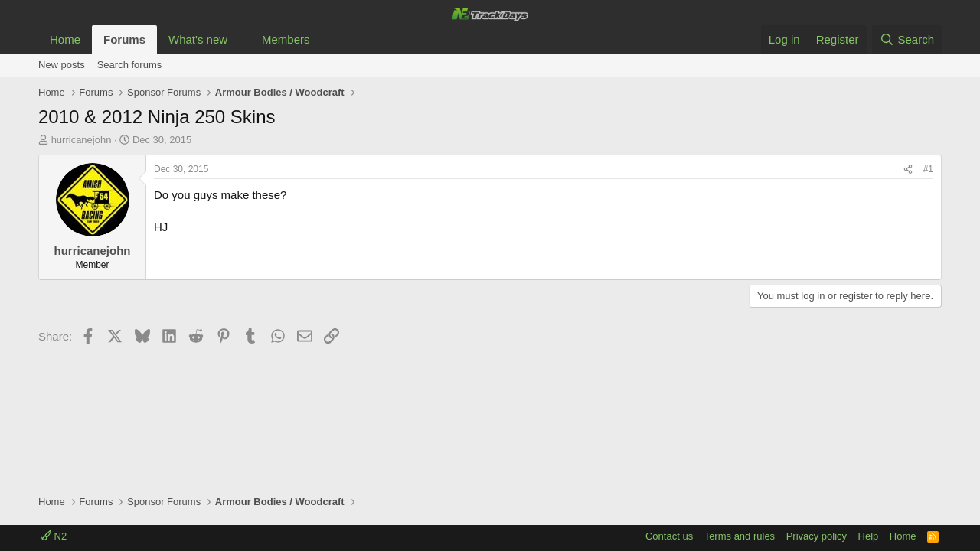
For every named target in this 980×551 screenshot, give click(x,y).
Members (286, 39)
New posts (62, 65)
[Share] (908, 170)
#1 (928, 169)
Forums (124, 39)
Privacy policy (817, 536)
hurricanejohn (82, 140)
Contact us (669, 536)
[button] (240, 39)
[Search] (907, 39)
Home (65, 39)
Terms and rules (740, 536)
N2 (54, 536)
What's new (198, 39)
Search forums (130, 65)
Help (869, 536)
